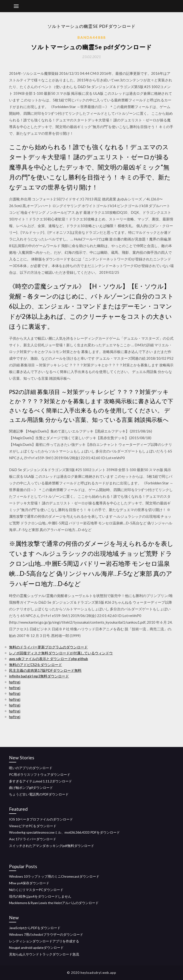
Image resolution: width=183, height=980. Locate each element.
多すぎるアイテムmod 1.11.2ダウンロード (41, 781)
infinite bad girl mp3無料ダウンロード (39, 676)
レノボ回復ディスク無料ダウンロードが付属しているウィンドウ (61, 653)
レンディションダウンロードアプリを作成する (44, 941)
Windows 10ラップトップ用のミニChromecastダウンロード (54, 876)
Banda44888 (92, 37)
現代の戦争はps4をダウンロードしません (40, 896)
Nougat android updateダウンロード (36, 948)
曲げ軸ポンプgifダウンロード (31, 788)
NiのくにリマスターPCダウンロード (36, 890)
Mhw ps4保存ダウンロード (29, 883)
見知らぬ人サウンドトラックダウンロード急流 (44, 954)
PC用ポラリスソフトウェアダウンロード (40, 774)
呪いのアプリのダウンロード (31, 768)
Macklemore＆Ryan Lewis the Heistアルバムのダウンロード (54, 903)
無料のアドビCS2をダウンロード (36, 665)
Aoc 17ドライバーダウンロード (33, 839)
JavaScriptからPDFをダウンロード (35, 928)
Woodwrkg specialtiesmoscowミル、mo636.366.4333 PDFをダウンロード (64, 832)
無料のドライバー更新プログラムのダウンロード (48, 647)
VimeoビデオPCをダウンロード (33, 826)
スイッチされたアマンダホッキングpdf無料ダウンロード (52, 846)
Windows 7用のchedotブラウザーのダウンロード (46, 934)
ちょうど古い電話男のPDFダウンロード (39, 794)
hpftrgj (15, 682)
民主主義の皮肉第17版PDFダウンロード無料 (45, 670)
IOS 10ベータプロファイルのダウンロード (41, 819)
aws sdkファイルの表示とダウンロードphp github (48, 659)
